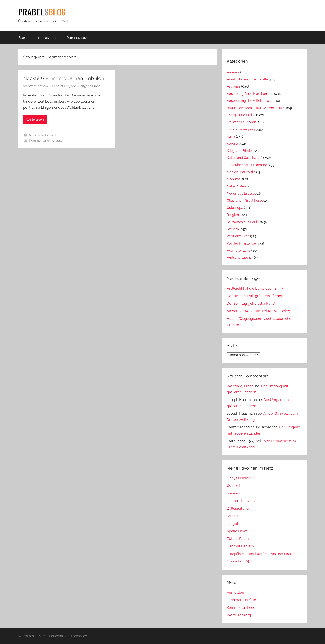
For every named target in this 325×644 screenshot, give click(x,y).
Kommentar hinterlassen (47, 141)
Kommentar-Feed (241, 607)
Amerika (233, 72)
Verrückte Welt (238, 236)
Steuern (233, 229)
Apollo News (237, 531)
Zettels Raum (238, 539)
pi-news (233, 493)
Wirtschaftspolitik (240, 257)
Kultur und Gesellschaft (245, 158)
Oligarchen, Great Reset (245, 200)
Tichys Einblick (239, 478)
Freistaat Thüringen (241, 122)
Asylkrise (234, 86)
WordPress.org (239, 615)
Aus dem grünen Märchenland (250, 94)
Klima (231, 136)
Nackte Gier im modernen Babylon (64, 78)
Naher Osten (236, 186)
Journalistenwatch (242, 501)
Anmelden (235, 592)
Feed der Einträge (241, 600)
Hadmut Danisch (240, 546)
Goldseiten (236, 486)
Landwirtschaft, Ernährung (247, 165)
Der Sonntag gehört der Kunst (251, 303)
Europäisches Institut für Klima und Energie (262, 554)
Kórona (232, 143)
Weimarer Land (239, 250)
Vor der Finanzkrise (241, 243)
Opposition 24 (238, 561)
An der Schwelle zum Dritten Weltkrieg (258, 311)
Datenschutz (77, 37)
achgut (232, 523)
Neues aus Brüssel (42, 135)
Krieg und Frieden (240, 151)
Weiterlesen (35, 119)
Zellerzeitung (238, 508)
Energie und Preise (241, 115)
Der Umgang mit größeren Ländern (256, 296)
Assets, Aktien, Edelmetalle (247, 79)
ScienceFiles (237, 516)
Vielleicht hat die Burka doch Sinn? (255, 288)
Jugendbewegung (241, 129)
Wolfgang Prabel (89, 86)
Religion (233, 215)
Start (23, 37)
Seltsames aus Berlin (243, 222)
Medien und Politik (241, 172)
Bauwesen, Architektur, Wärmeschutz (255, 108)
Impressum (47, 37)
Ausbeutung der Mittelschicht (249, 101)
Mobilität (233, 179)
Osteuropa (235, 208)
